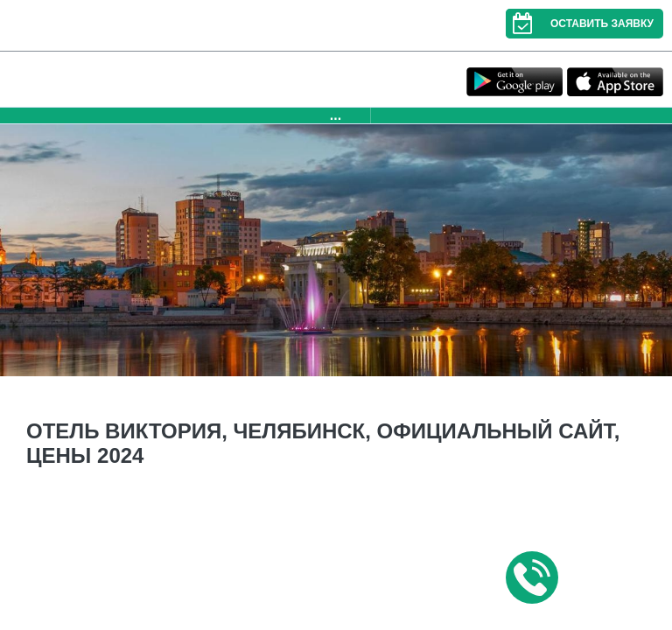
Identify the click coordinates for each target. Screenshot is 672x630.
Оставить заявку (580, 24)
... (336, 115)
